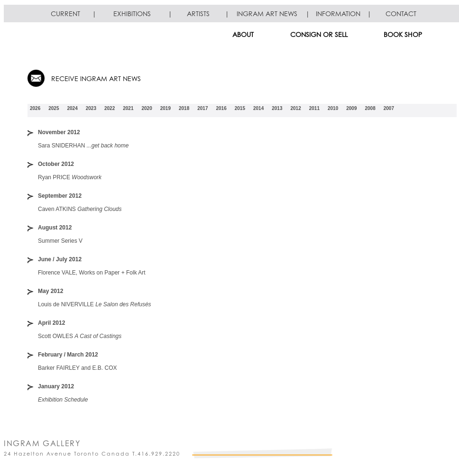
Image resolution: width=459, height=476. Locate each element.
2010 (333, 108)
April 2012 (51, 323)
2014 (258, 108)
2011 (314, 108)
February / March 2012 (68, 355)
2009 (351, 108)
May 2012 (50, 291)
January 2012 (56, 386)
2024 (73, 108)
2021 (128, 108)
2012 (296, 108)
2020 (147, 108)
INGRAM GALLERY (42, 443)
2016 (221, 108)
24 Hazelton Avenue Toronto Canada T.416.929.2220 (92, 454)
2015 (240, 108)
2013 (277, 108)
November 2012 (59, 132)
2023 (91, 108)
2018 (184, 108)
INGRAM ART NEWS (267, 14)
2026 (35, 108)
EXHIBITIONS (132, 14)
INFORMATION (338, 14)
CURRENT (65, 14)
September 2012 (60, 196)
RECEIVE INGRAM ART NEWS (96, 78)
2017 (202, 108)
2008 (370, 108)
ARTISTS (198, 14)
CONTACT (401, 14)
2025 (54, 108)
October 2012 (56, 164)
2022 (110, 108)
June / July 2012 (60, 259)
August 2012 (55, 228)
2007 (389, 108)
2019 (165, 108)
